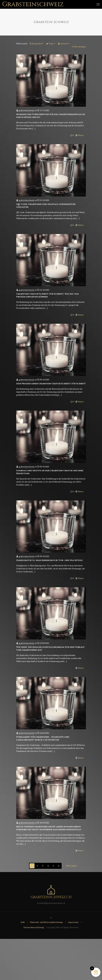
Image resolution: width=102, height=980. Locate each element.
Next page (72, 866)
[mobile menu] (98, 4)
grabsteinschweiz (27, 110)
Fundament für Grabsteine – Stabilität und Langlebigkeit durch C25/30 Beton (43, 738)
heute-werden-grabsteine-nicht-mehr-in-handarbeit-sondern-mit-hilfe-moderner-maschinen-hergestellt (49, 828)
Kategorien (37, 43)
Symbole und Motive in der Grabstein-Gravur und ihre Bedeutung (50, 472)
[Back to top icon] (51, 918)
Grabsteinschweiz (33, 4)
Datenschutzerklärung (34, 927)
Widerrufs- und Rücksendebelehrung (46, 922)
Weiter (81, 135)
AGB (23, 922)
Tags (51, 43)
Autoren (64, 43)
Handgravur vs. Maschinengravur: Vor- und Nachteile (49, 560)
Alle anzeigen (79, 47)
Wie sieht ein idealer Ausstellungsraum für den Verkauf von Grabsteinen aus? (50, 649)
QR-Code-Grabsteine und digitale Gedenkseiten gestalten (46, 206)
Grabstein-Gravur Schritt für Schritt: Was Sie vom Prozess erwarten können (47, 295)
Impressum (73, 922)
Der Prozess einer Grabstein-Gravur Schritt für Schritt (51, 384)
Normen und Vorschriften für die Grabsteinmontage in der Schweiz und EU (50, 116)
